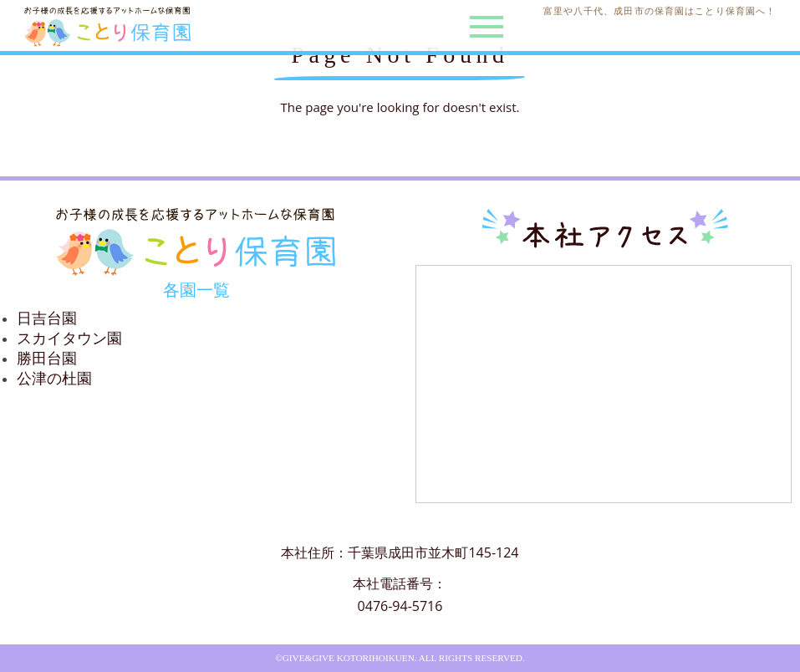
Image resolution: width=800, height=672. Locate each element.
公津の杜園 (54, 379)
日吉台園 (47, 318)
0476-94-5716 (400, 606)
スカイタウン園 (69, 339)
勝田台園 (47, 359)
